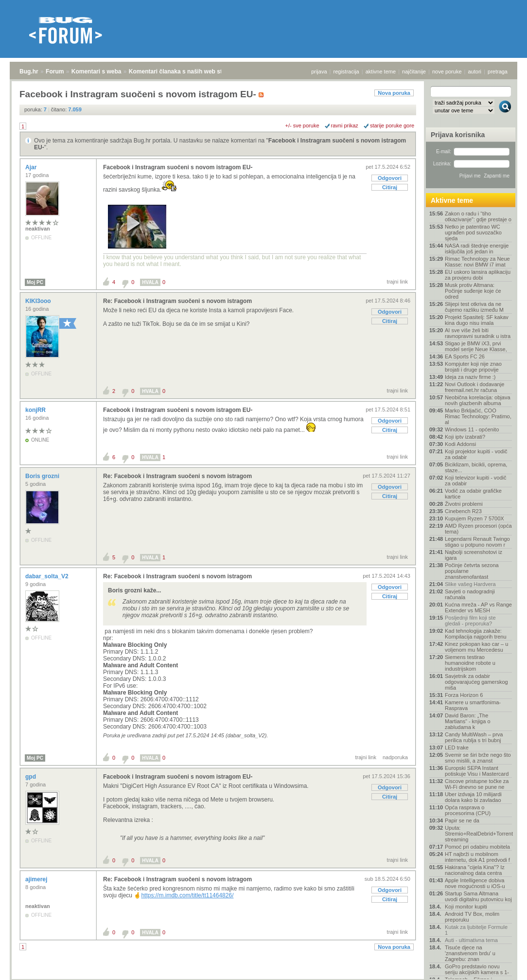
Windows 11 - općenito (472, 429)
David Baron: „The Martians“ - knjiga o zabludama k (468, 721)
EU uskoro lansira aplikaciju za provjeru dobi (478, 275)
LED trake (457, 748)
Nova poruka (394, 93)
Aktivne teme (452, 200)
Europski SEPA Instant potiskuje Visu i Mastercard (477, 771)
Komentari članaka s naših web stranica (184, 71)
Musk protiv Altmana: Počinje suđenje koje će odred (473, 291)
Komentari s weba (97, 71)
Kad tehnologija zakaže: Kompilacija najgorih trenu (476, 634)
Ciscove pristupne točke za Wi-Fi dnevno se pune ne (477, 784)
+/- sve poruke (302, 125)
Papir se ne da (462, 820)
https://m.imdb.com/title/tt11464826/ (187, 895)
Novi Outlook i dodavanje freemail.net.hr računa (474, 387)
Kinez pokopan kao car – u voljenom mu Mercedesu (476, 647)
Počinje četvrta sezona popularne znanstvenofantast (472, 571)
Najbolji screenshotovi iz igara (474, 555)
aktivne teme (381, 71)
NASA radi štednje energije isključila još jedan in (477, 249)
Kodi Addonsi (460, 444)
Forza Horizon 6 (464, 695)
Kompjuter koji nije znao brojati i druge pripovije (473, 367)
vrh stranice (501, 966)
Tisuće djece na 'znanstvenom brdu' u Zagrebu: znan (470, 953)
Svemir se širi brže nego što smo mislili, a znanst (478, 758)
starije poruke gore (392, 125)
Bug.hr (29, 71)
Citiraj (390, 187)
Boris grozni (43, 476)
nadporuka (395, 757)
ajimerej (37, 879)
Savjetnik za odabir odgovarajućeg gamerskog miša (476, 682)
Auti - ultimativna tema (471, 940)
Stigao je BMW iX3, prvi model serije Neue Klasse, (476, 346)
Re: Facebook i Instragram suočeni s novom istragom (177, 301)
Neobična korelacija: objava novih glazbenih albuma (478, 400)
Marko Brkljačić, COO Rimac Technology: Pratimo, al (478, 416)
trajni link (397, 282)
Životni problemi (464, 504)
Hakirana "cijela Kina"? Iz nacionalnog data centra (475, 870)
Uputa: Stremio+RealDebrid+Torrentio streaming (478, 834)
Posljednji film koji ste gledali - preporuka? (470, 621)
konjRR (36, 410)
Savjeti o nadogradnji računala (470, 594)
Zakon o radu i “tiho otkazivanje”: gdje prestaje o (478, 216)
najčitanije (414, 71)
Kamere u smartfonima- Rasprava (473, 705)
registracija (346, 71)
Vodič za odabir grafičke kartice (473, 494)
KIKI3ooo (39, 301)
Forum (55, 71)
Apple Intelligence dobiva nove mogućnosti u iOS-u (475, 883)
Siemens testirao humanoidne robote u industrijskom (470, 663)
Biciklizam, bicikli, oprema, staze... (476, 467)
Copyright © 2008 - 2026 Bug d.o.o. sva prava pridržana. (263, 977)
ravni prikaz (345, 125)
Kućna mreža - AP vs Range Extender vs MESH (478, 607)
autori (475, 71)
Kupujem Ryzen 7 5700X (474, 518)
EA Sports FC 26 (465, 356)
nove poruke (447, 71)
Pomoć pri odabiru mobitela (477, 847)
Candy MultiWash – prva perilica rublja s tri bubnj (474, 737)
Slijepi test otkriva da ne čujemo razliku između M (474, 307)
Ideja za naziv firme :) (470, 377)
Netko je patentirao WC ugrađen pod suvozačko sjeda (473, 232)
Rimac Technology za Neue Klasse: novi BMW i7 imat (477, 262)
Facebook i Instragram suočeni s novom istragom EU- (178, 167)
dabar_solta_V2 (48, 576)
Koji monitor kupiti (466, 907)
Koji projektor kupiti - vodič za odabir (476, 454)
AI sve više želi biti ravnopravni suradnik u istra (478, 333)
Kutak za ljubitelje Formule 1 (476, 930)
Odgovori (390, 178)
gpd (31, 777)
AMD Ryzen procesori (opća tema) (478, 529)
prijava (319, 71)
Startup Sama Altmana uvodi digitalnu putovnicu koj (478, 896)
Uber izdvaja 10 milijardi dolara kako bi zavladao (473, 797)
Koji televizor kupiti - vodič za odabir (476, 481)
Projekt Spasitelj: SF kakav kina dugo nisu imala (477, 320)
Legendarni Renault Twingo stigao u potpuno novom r (477, 542)
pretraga (498, 71)
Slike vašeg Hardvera (470, 584)
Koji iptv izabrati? (465, 437)
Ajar (32, 167)
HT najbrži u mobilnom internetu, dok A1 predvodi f (477, 857)
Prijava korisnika (458, 135)
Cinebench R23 (463, 511)
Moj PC (35, 282)
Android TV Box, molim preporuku (472, 917)
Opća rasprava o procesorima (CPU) (468, 810)
